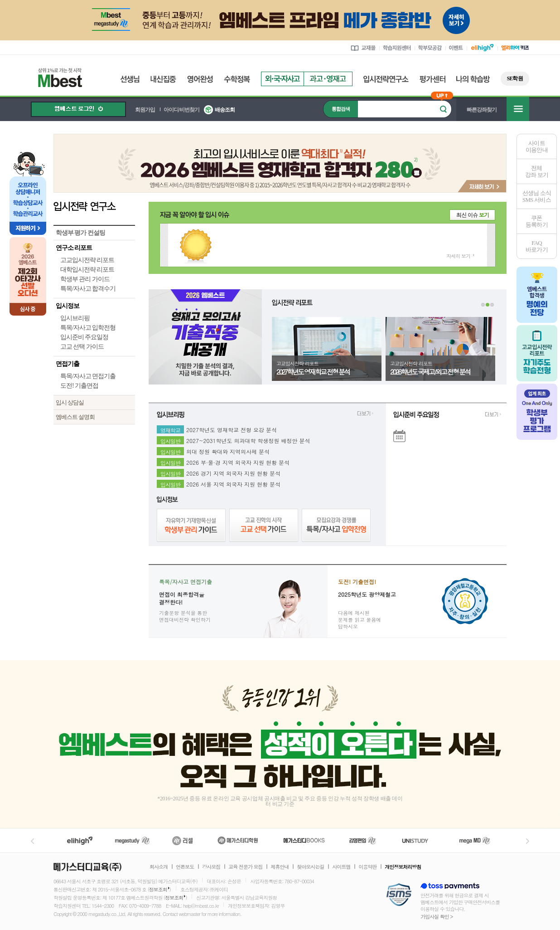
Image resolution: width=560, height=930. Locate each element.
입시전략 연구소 (94, 206)
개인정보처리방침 (403, 867)
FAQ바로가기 (537, 246)
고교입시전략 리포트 (87, 260)
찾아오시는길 (310, 867)
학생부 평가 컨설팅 (80, 233)
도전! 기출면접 (79, 386)
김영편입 (362, 840)
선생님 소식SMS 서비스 (537, 196)
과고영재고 (328, 79)
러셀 (183, 840)
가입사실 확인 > (437, 917)
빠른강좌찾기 (482, 110)
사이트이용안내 (537, 146)
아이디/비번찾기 (181, 110)
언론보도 (185, 867)
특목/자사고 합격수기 (88, 289)
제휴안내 (280, 867)
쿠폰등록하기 (537, 221)
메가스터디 (132, 840)
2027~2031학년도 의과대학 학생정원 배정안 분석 (248, 439)
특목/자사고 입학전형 (88, 328)
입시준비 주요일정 (84, 337)
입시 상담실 (70, 402)
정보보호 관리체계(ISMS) (399, 895)
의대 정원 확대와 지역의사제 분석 (228, 450)
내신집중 (163, 79)
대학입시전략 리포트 (87, 270)
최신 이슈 (473, 215)
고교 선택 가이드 (82, 347)
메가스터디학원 (238, 840)
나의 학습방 (473, 79)
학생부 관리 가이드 (85, 279)
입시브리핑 (75, 318)
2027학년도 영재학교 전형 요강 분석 (232, 428)
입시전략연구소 (386, 79)
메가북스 (304, 840)
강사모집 (211, 867)
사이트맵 (341, 867)
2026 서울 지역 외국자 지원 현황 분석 (233, 483)
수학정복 (237, 79)
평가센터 (432, 79)
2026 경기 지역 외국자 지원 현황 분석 (233, 472)
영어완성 (200, 79)
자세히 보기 (458, 256)
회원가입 (145, 110)
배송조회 (225, 110)
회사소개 (159, 867)
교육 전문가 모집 (245, 867)
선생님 (130, 79)
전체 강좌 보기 (537, 171)
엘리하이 (80, 840)
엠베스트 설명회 (75, 417)
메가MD (475, 840)
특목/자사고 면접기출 (88, 376)
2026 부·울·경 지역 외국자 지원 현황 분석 (238, 461)
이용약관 (367, 867)
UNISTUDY (420, 840)
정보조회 (158, 889)
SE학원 (515, 78)
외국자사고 (282, 79)
